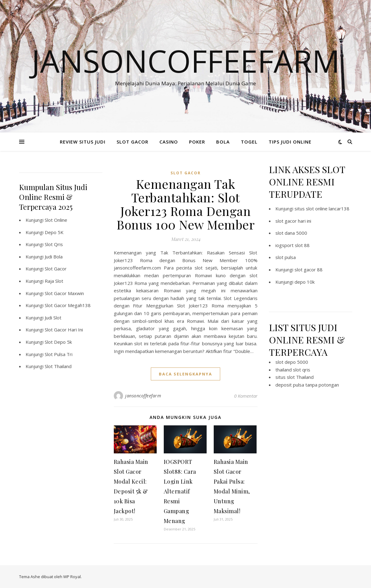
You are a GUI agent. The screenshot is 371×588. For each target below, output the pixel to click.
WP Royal (72, 577)
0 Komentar (246, 396)
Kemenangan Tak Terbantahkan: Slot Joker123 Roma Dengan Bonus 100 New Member (185, 204)
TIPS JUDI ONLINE (290, 142)
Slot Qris (54, 244)
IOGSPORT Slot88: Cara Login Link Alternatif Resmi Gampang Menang (180, 491)
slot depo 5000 (292, 362)
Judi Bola (54, 257)
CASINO (169, 142)
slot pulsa (286, 257)
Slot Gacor (56, 269)
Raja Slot (54, 281)
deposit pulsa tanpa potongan (307, 385)
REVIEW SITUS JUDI (83, 142)
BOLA (223, 142)
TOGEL (249, 142)
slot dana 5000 (291, 233)
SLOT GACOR (132, 142)
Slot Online (56, 220)
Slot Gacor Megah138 (68, 305)
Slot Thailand (58, 366)
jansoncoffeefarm (143, 396)
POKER (197, 142)
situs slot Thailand (295, 377)
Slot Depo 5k (58, 342)
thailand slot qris (293, 370)
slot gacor (186, 173)
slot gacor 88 (309, 270)
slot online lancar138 (328, 209)
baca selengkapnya (185, 374)
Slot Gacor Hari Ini (64, 330)
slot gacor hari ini (293, 221)
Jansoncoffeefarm (186, 61)
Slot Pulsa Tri (59, 354)
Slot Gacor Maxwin (64, 293)
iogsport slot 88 (293, 245)
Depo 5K (54, 232)
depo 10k (305, 282)
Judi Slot (53, 318)
